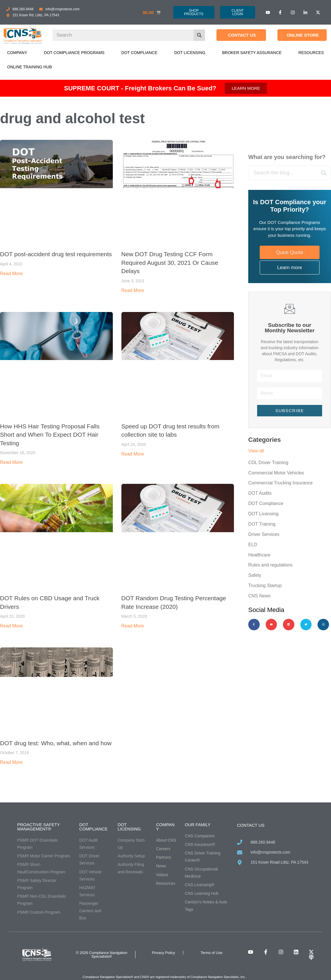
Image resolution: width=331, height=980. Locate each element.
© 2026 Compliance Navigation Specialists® (102, 955)
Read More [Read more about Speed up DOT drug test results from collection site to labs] (133, 454)
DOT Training (262, 524)
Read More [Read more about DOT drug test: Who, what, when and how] (11, 762)
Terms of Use (211, 953)
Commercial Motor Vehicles (276, 473)
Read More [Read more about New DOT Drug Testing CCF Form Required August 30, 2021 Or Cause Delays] (133, 290)
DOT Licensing (190, 53)
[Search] (199, 35)
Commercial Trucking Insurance (280, 483)
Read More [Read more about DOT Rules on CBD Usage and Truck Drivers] (11, 626)
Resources (311, 53)
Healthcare (259, 555)
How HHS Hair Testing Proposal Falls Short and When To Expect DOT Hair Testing (50, 435)
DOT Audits (260, 493)
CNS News (259, 596)
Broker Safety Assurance (252, 53)
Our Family (198, 825)
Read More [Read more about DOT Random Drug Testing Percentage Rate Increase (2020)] (133, 626)
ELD (253, 545)
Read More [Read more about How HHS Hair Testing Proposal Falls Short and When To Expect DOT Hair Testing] (11, 462)
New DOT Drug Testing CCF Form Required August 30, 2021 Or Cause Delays (170, 263)
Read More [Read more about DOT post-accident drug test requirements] (11, 274)
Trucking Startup (265, 586)
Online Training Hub (29, 67)
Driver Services (264, 535)
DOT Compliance (139, 53)
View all (256, 451)
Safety (255, 576)
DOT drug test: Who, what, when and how (56, 743)
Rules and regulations (270, 565)
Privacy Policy (164, 953)
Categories (265, 440)
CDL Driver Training (268, 463)
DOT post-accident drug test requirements (56, 254)
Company (17, 53)
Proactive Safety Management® (39, 827)
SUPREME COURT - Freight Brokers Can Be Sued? (140, 88)
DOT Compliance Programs (74, 53)
